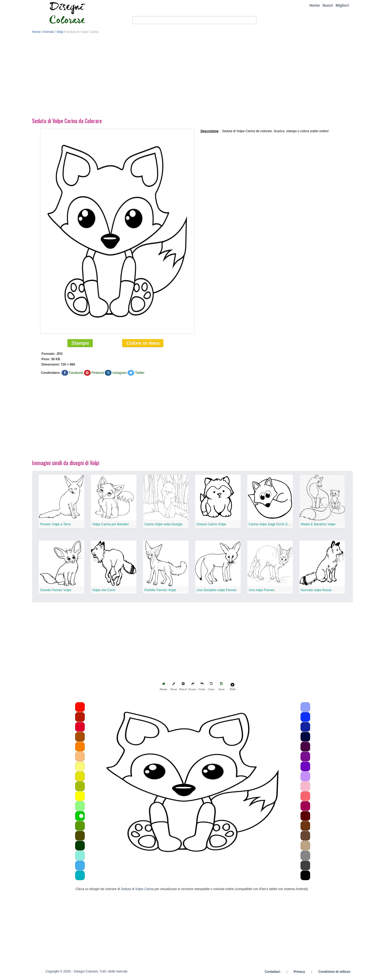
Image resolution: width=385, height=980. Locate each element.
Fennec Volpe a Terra (55, 525)
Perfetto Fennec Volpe (160, 591)
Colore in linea (143, 344)
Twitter (140, 374)
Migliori (342, 5)
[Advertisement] (192, 77)
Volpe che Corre (104, 591)
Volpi (60, 32)
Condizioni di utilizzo (334, 973)
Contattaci (273, 973)
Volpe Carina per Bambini (110, 525)
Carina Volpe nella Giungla (163, 525)
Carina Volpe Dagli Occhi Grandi (272, 525)
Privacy (299, 973)
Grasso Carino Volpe (211, 525)
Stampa (80, 344)
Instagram (119, 374)
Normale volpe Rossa (316, 591)
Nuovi (328, 5)
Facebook (76, 374)
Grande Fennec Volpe (56, 591)
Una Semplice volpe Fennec (217, 591)
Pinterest (98, 374)
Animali (48, 32)
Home (315, 5)
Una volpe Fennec (262, 591)
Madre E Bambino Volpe (318, 525)
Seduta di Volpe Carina (137, 890)
